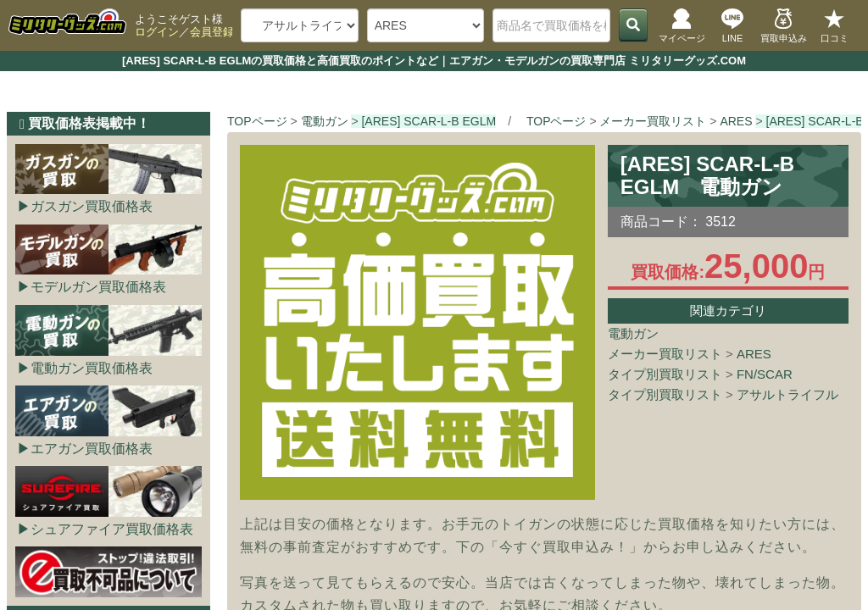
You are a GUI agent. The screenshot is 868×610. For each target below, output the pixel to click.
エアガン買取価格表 (92, 449)
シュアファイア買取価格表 (112, 529)
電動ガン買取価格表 (92, 368)
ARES (754, 354)
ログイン (157, 32)
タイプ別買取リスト (665, 374)
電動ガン (633, 333)
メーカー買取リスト (665, 354)
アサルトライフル (787, 394)
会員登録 (212, 32)
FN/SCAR (765, 374)
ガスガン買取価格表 (92, 206)
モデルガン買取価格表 (98, 287)
